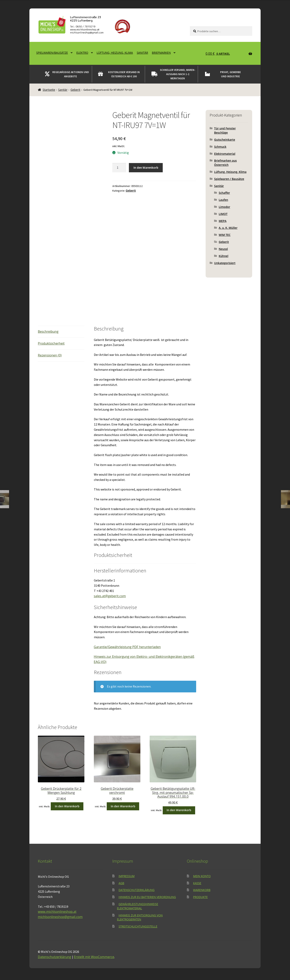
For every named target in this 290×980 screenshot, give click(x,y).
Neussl (223, 249)
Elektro (82, 53)
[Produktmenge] (119, 168)
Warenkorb (202, 890)
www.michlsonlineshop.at (57, 912)
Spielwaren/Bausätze (52, 53)
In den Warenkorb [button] (67, 806)
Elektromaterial (225, 154)
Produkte (200, 897)
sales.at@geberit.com (110, 596)
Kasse (197, 883)
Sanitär (142, 53)
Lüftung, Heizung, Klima (115, 53)
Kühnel (224, 256)
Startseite (49, 90)
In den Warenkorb (146, 167)
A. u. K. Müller (228, 228)
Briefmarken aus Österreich (225, 163)
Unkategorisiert (225, 263)
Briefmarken (161, 53)
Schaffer (224, 193)
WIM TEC (225, 235)
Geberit (75, 90)
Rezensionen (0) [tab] (50, 355)
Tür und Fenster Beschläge (225, 130)
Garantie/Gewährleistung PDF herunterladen (127, 647)
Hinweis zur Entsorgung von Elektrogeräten (140, 917)
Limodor (224, 207)
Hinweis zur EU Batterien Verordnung (147, 897)
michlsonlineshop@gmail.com (60, 917)
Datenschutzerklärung (137, 890)
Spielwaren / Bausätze (229, 179)
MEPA (223, 221)
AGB (121, 883)
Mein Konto (202, 876)
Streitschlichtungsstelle (138, 926)
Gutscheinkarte (225, 140)
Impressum (127, 876)
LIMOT (223, 214)
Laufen (223, 200)
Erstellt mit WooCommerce (94, 957)
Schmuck (220, 147)
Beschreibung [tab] (48, 331)
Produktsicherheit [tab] (51, 343)
